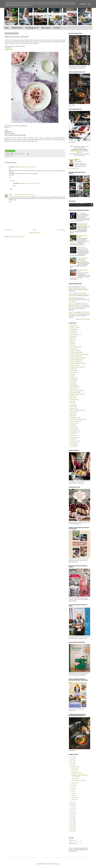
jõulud (72, 338)
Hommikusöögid (74, 335)
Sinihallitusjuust (74, 418)
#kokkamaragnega (75, 151)
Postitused (73, 840)
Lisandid (72, 381)
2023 (72, 763)
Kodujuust (73, 349)
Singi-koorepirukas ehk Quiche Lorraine (83, 259)
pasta (71, 401)
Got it (89, 4)
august (73, 785)
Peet (71, 403)
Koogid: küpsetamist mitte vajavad (78, 354)
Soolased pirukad (74, 421)
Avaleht (35, 230)
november (74, 769)
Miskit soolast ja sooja (75, 390)
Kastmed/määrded (74, 347)
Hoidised (72, 333)
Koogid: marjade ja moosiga (77, 358)
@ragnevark (79, 152)
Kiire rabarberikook (82, 213)
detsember (74, 767)
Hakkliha (72, 331)
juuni (73, 789)
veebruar (74, 797)
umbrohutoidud (74, 441)
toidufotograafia (74, 432)
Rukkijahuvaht (9, 49)
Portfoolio (57, 28)
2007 (72, 831)
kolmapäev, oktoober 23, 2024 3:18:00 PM (25, 167)
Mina (7, 28)
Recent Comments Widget (85, 319)
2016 (72, 813)
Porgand (72, 405)
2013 (72, 819)
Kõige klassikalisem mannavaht (79, 780)
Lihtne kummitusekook (77, 773)
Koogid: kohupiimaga (75, 353)
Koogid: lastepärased (75, 356)
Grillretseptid (73, 329)
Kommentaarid (74, 843)
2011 (72, 823)
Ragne (10, 195)
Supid (72, 425)
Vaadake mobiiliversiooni (35, 233)
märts (73, 795)
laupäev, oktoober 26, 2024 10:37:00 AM (24, 195)
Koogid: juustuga (74, 351)
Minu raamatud (46, 28)
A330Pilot (49, 864)
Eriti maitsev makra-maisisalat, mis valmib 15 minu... (79, 776)
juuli (73, 787)
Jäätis (72, 340)
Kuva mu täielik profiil (74, 168)
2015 (72, 815)
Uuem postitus (8, 230)
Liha (71, 376)
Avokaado (73, 325)
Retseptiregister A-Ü (32, 28)
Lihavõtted (73, 378)
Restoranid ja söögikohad (76, 410)
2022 (72, 765)
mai (73, 791)
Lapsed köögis (74, 372)
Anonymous (71, 304)
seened (72, 416)
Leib (71, 374)
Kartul (72, 345)
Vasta (10, 177)
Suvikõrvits (73, 428)
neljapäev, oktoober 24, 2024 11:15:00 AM (30, 183)
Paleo (72, 398)
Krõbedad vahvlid (81, 248)
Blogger (57, 864)
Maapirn (72, 383)
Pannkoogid (73, 399)
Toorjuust (72, 436)
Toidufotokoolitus (17, 28)
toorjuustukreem (74, 437)
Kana (71, 344)
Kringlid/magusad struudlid (76, 367)
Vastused (13, 180)
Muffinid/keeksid (74, 392)
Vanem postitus (61, 230)
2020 (72, 804)
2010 (72, 825)
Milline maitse (73, 389)
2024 (72, 761)
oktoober (74, 771)
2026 (72, 757)
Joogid (72, 336)
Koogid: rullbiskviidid (75, 360)
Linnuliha (72, 380)
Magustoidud (11, 156)
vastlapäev (73, 443)
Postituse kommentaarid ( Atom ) (17, 237)
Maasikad (72, 385)
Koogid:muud (73, 365)
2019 (72, 806)
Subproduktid (73, 423)
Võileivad (72, 446)
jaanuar (73, 800)
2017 (72, 810)
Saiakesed (73, 412)
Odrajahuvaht (8, 48)
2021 (72, 802)
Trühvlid (72, 439)
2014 (72, 817)
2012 (72, 821)
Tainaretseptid (73, 430)
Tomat (72, 434)
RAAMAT (72, 407)
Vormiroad (73, 445)
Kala (71, 342)
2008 (72, 829)
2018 (72, 808)
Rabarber (72, 409)
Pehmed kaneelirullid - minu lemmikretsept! (82, 224)
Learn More (83, 4)
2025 (72, 759)
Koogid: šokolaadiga (75, 362)
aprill (73, 793)
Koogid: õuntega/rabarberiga (77, 363)
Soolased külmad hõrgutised (77, 419)
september (74, 783)
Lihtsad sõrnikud (75, 778)
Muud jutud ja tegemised (76, 394)
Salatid (72, 414)
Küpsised (72, 371)
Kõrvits (72, 369)
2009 (72, 827)
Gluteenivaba (73, 327)
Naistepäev (73, 396)
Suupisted (73, 427)
